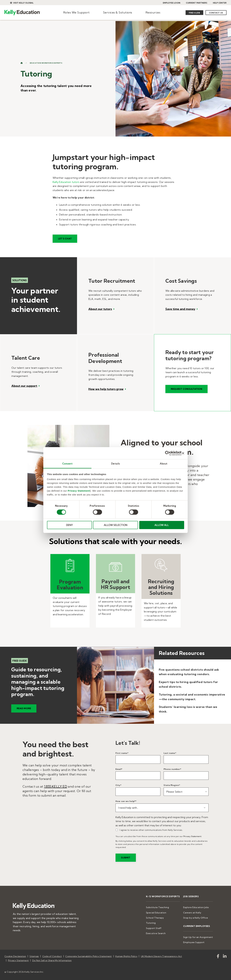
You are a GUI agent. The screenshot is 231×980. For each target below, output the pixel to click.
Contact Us (216, 13)
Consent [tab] (67, 464)
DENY (69, 525)
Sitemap (34, 956)
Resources (153, 12)
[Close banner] (183, 453)
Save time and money (180, 309)
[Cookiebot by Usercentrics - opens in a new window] (167, 453)
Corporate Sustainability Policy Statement (88, 956)
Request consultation (186, 389)
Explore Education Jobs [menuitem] (196, 907)
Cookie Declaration (15, 956)
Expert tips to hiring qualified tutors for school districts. (188, 684)
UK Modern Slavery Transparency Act (161, 956)
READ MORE (24, 708)
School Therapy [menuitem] (155, 918)
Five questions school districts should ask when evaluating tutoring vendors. (189, 672)
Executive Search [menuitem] (156, 933)
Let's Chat (65, 239)
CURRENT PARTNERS (197, 3)
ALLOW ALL (162, 525)
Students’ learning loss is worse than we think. (188, 709)
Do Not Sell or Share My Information (52, 960)
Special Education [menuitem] (156, 913)
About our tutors (100, 309)
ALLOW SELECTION (116, 525)
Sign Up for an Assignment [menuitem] (198, 937)
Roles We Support (76, 12)
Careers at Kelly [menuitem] (192, 913)
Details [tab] (116, 464)
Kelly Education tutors (66, 182)
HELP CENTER (220, 3)
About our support (24, 386)
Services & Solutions (118, 12)
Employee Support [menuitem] (194, 942)
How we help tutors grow (106, 389)
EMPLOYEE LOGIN (172, 3)
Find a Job (194, 13)
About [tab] (164, 464)
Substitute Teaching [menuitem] (158, 907)
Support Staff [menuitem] (154, 928)
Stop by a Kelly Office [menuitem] (196, 918)
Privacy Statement (79, 491)
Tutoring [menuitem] (151, 923)
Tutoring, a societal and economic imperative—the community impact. (192, 697)
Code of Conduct (52, 956)
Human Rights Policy (126, 956)
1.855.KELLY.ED (56, 786)
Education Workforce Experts (46, 63)
